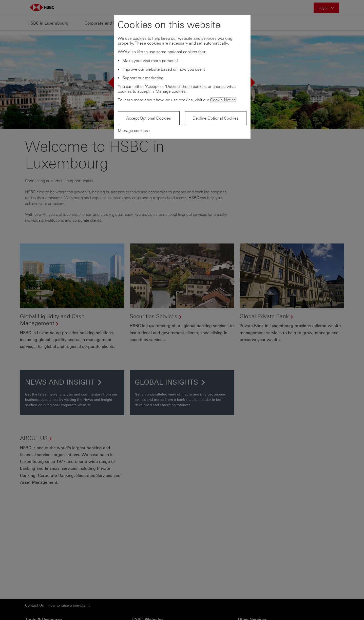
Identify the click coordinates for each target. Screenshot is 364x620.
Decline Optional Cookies (216, 118)
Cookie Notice (223, 100)
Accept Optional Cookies (149, 118)
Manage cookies (133, 131)
